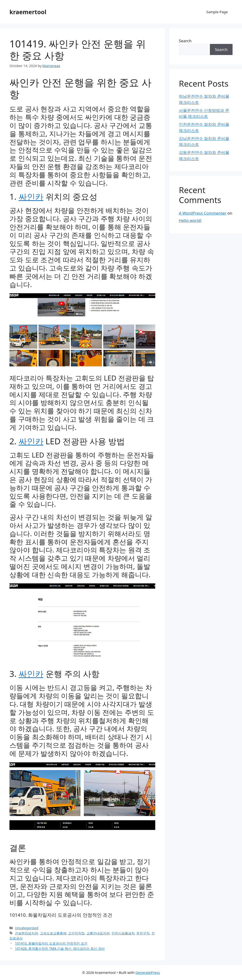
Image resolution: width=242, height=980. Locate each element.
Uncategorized (27, 928)
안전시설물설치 (123, 933)
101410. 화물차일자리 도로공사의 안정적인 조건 (61, 915)
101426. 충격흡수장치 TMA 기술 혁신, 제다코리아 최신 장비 (60, 948)
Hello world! (190, 220)
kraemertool (28, 12)
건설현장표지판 (26, 933)
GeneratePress (148, 972)
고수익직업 (76, 933)
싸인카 (31, 197)
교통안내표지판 (98, 933)
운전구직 (143, 933)
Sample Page (217, 12)
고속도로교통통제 (53, 933)
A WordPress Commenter (203, 213)
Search (185, 41)
